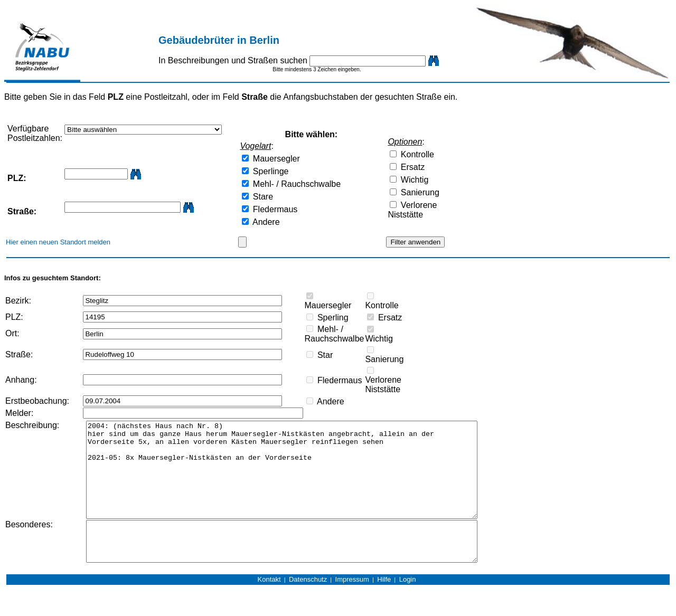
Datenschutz (308, 606)
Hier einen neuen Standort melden (58, 242)
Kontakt (269, 606)
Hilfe (384, 606)
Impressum (352, 606)
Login (408, 606)
